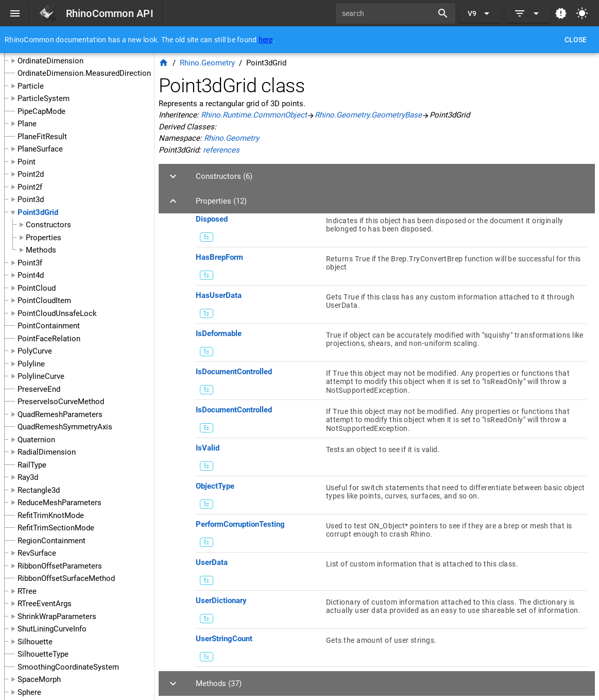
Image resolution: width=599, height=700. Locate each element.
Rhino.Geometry (207, 63)
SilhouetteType (43, 654)
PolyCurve (35, 351)
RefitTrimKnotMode (51, 515)
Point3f (30, 263)
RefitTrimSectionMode (56, 528)
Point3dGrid (38, 212)
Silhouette (35, 642)
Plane (27, 124)
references (221, 150)
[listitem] (391, 228)
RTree (27, 591)
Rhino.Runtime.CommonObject (254, 115)
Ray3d (28, 477)
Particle (31, 86)
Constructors (48, 225)
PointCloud (37, 288)
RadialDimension (47, 452)
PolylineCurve (41, 376)
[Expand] (528, 13)
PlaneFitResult (42, 137)
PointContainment (49, 326)
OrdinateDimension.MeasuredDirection (84, 73)
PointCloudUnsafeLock (57, 313)
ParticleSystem (44, 98)
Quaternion (36, 440)
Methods (41, 250)
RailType (32, 465)
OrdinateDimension (50, 61)
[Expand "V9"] (480, 13)
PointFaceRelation (49, 339)
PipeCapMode (41, 111)
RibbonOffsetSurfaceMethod (66, 578)
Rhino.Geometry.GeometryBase (368, 115)
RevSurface (37, 553)
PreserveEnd (39, 389)
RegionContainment (52, 541)
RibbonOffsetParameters (60, 566)
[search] (388, 13)
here (266, 40)
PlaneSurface (40, 149)
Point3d (31, 199)
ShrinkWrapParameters (57, 616)
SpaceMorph (39, 679)
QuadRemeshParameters (60, 414)
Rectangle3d (39, 490)
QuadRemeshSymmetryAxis (65, 427)
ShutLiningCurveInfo (52, 629)
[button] (377, 176)
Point (27, 162)
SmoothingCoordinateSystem (68, 667)
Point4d (31, 275)
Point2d (31, 174)
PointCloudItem (44, 301)
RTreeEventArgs (45, 604)
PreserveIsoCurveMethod (61, 402)
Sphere (29, 692)
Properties (44, 238)
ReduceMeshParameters (59, 503)
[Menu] (15, 13)
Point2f (30, 187)
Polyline (31, 364)
